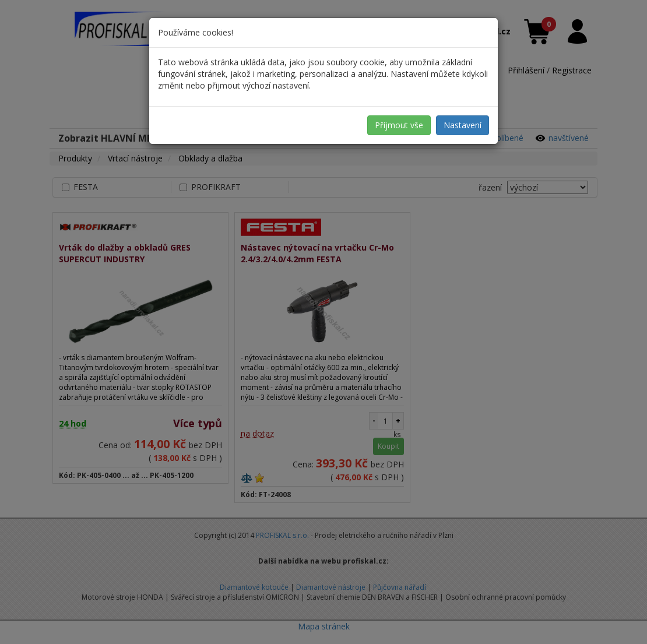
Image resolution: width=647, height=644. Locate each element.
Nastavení (463, 125)
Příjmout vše (399, 125)
